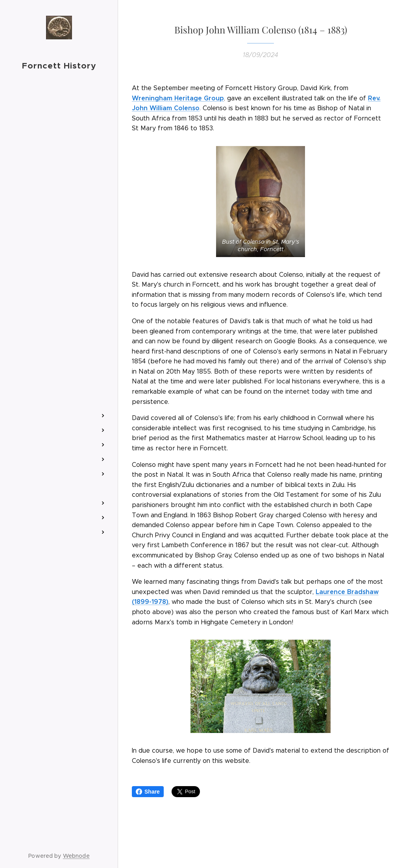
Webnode (76, 856)
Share (148, 792)
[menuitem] (59, 378)
